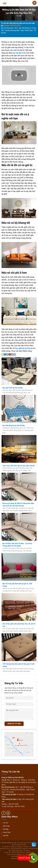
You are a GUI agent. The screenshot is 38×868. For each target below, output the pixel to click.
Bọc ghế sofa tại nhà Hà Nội (13, 388)
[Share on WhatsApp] (3, 354)
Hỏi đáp (6, 829)
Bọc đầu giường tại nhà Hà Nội (14, 425)
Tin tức (19, 16)
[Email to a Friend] (10, 354)
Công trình (7, 832)
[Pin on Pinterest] (12, 354)
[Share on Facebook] (5, 354)
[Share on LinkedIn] (15, 354)
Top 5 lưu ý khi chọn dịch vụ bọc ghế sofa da (19, 466)
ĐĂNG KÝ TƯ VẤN (14, 724)
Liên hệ (6, 836)
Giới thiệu (6, 826)
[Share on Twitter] (7, 354)
